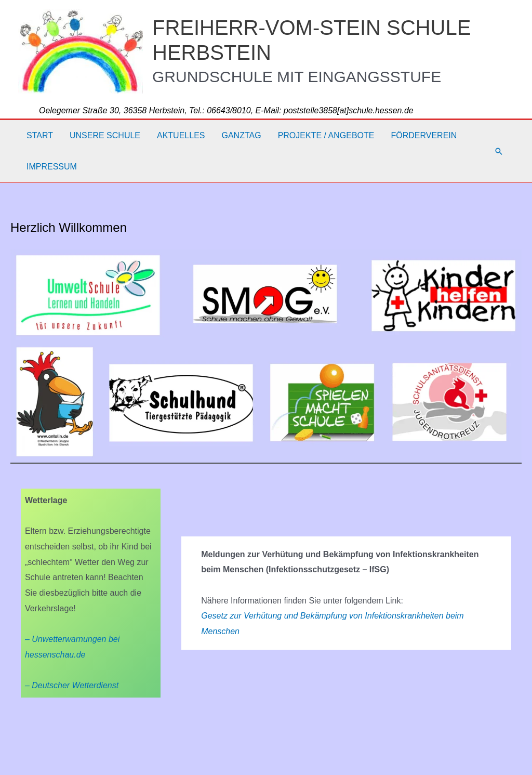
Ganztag (241, 135)
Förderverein (424, 135)
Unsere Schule (105, 135)
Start (40, 135)
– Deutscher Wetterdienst (72, 685)
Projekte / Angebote (326, 135)
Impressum (52, 167)
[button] (499, 151)
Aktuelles (181, 135)
